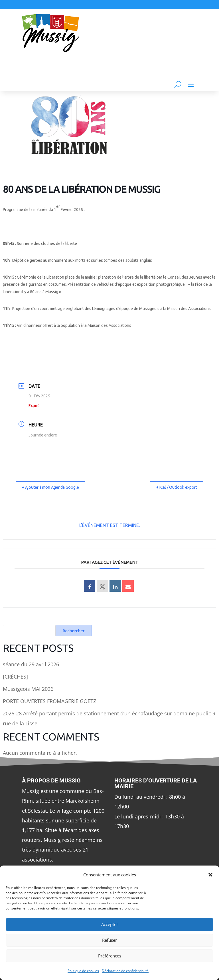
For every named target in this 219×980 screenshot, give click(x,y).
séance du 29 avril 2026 (31, 664)
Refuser (109, 940)
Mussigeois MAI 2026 (28, 689)
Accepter (110, 924)
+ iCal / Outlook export (173, 487)
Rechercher (74, 631)
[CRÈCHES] (15, 677)
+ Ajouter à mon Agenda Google (55, 487)
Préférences (110, 956)
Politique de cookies (83, 971)
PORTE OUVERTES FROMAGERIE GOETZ (49, 701)
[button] (210, 875)
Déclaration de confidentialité (125, 971)
